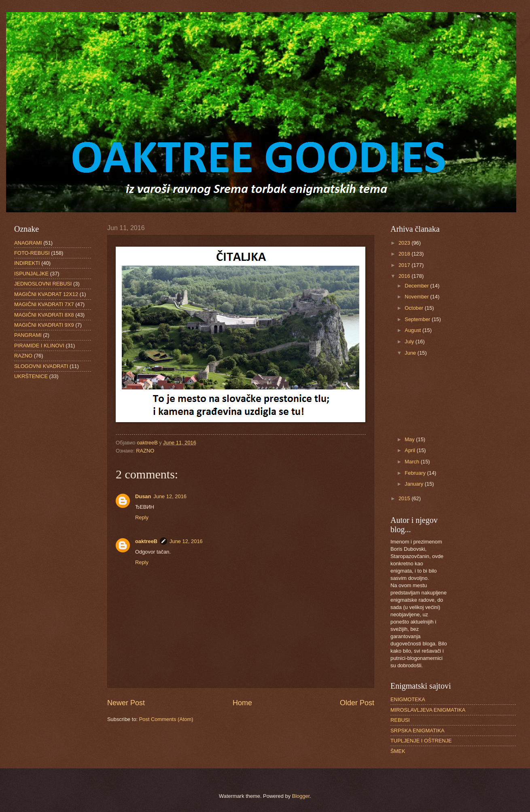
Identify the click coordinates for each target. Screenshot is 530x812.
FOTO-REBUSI (32, 253)
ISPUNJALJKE (31, 274)
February (416, 473)
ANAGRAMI (28, 243)
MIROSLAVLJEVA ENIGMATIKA (428, 710)
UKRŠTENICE (31, 376)
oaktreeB (146, 541)
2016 (405, 276)
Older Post (357, 703)
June (411, 353)
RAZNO (145, 451)
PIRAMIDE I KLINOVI (39, 346)
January (414, 484)
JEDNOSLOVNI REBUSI (43, 284)
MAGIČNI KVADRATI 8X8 (44, 315)
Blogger (301, 796)
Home (242, 703)
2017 (405, 265)
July (410, 342)
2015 (405, 498)
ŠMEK (398, 751)
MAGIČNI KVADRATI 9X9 (44, 325)
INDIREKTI (27, 263)
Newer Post (126, 703)
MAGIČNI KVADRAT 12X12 (46, 294)
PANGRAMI (28, 335)
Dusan (143, 496)
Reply (142, 517)
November (417, 297)
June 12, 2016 (170, 496)
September (418, 319)
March (412, 462)
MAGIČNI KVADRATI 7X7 (44, 304)
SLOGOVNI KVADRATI (41, 366)
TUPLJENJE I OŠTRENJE (421, 741)
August (413, 330)
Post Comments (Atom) (166, 719)
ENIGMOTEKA (408, 699)
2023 (405, 243)
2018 (405, 254)
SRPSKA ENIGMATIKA (418, 731)
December (417, 286)
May (410, 439)
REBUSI (400, 720)
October (414, 308)
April (410, 450)
